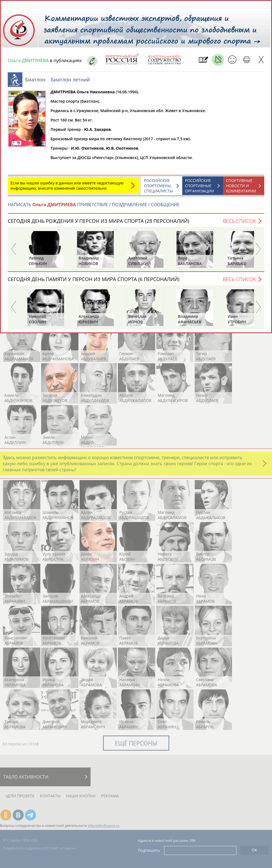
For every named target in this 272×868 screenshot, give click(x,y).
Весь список (239, 224)
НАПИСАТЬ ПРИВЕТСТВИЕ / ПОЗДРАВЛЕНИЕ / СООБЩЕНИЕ (94, 207)
